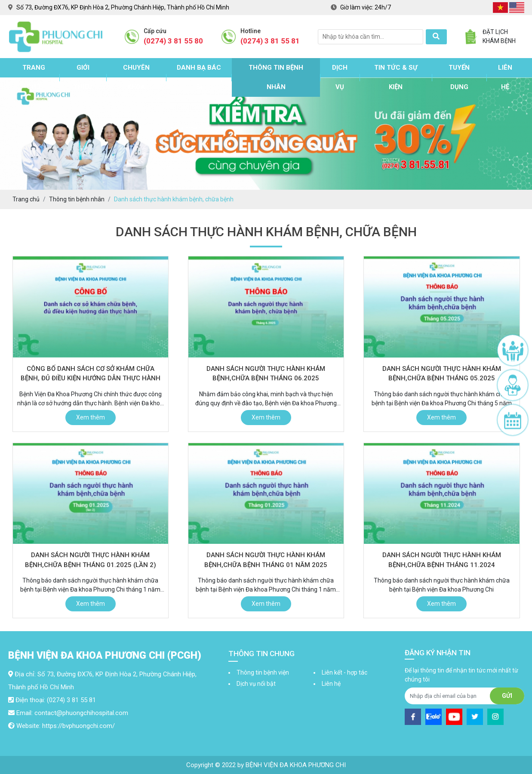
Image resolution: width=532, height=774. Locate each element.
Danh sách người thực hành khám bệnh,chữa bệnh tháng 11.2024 (442, 560)
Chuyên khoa (136, 77)
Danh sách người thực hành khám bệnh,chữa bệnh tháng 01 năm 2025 (266, 560)
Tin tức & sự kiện (396, 77)
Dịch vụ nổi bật (256, 684)
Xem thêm (91, 417)
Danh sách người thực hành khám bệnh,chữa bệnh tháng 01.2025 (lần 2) (91, 560)
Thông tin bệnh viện (263, 672)
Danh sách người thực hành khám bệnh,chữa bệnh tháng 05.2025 (442, 374)
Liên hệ (505, 77)
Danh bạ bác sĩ (199, 77)
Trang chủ (34, 77)
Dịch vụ (340, 77)
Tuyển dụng (459, 77)
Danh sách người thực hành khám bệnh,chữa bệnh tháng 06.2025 (266, 374)
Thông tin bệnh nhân (276, 77)
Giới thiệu (83, 77)
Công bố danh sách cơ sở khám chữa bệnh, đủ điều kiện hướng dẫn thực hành (91, 374)
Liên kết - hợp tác (344, 672)
